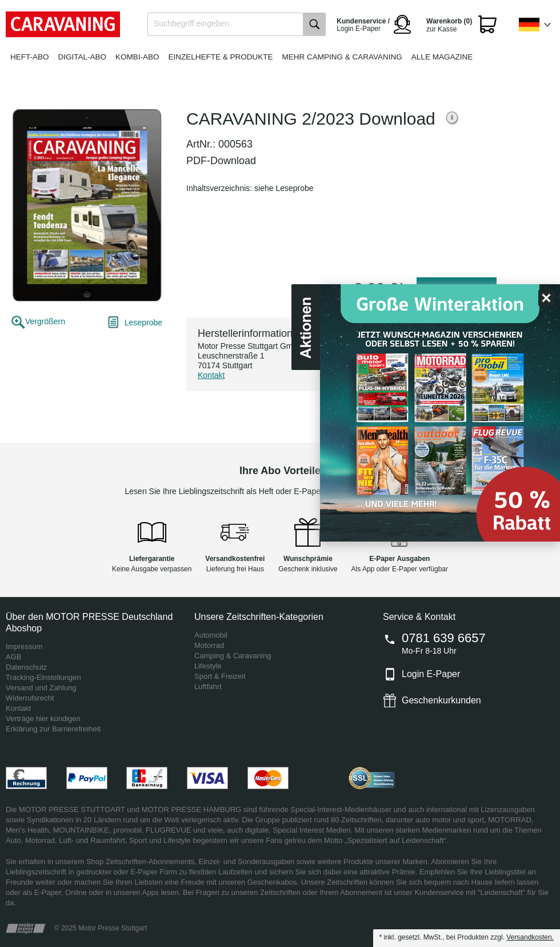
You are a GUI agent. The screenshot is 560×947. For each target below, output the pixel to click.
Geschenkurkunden (441, 700)
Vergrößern (45, 321)
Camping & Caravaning (233, 656)
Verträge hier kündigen (43, 719)
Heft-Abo (30, 57)
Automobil (211, 635)
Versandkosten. (530, 937)
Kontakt (211, 375)
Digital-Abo (83, 57)
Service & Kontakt (419, 617)
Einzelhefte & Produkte (221, 57)
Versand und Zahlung (41, 688)
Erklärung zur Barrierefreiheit (53, 729)
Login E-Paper (431, 674)
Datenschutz (26, 667)
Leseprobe (143, 323)
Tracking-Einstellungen (43, 677)
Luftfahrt (208, 687)
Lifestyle (208, 666)
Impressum (24, 646)
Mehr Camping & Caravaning (342, 57)
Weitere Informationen (453, 119)
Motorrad (209, 645)
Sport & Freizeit (220, 676)
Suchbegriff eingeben (191, 23)
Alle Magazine (442, 57)
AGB (13, 657)
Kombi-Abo (137, 57)
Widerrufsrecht (30, 698)
